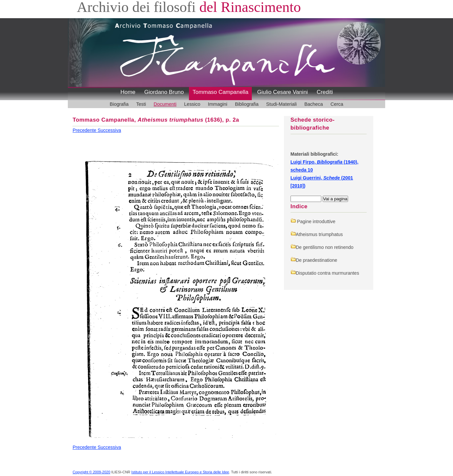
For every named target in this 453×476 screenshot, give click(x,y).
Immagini (218, 104)
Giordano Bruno (164, 92)
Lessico (192, 104)
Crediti (325, 92)
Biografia (119, 104)
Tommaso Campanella (221, 92)
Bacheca (314, 104)
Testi (141, 104)
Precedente (85, 130)
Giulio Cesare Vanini (282, 92)
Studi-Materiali (281, 104)
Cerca (337, 104)
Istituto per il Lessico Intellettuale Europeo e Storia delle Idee (180, 472)
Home (128, 92)
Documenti (165, 104)
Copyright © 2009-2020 (91, 472)
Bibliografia (247, 104)
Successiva (109, 130)
